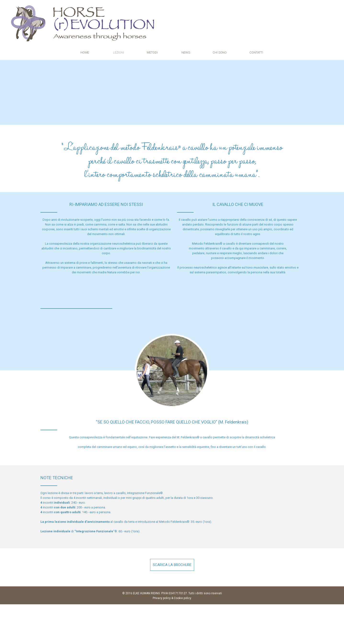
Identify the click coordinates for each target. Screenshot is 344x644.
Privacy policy (162, 598)
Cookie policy (183, 598)
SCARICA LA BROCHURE (172, 564)
